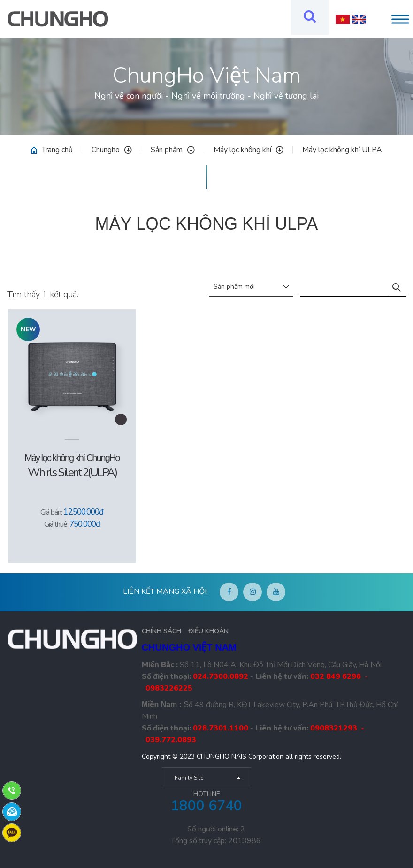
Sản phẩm (173, 150)
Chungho (112, 150)
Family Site (189, 778)
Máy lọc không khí (249, 150)
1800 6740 (206, 806)
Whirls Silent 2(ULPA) (72, 472)
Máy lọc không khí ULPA (342, 150)
